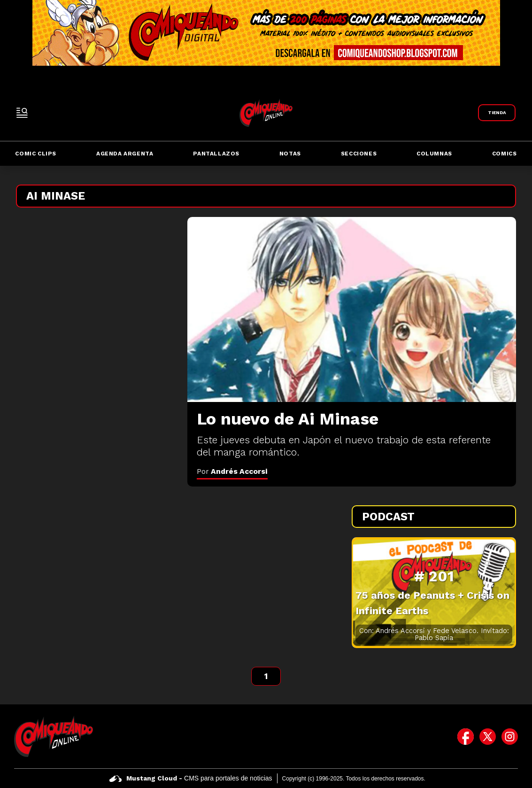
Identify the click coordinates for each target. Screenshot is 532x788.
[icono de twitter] (488, 736)
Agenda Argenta (125, 154)
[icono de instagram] (510, 736)
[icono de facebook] (466, 736)
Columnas (434, 154)
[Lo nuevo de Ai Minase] (352, 309)
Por (232, 471)
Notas (290, 154)
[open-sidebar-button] (22, 113)
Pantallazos (216, 154)
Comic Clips (36, 154)
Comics (505, 154)
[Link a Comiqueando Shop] (497, 113)
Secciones (359, 154)
